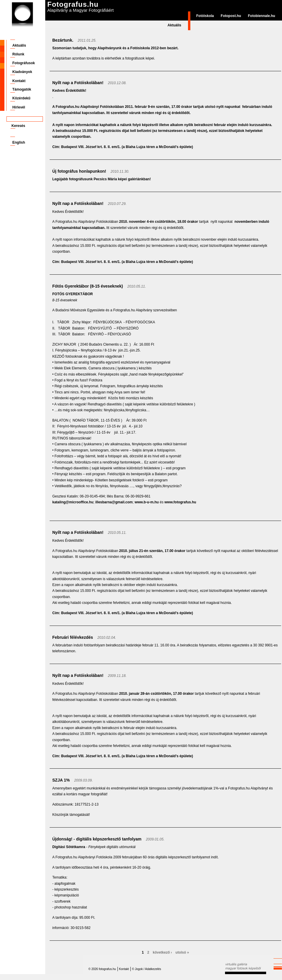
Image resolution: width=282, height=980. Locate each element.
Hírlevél (19, 107)
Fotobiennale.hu (262, 16)
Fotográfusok (24, 63)
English (19, 142)
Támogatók (22, 89)
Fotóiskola (205, 16)
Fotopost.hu (231, 16)
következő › (162, 952)
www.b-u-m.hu (147, 502)
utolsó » (182, 952)
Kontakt (19, 81)
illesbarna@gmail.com (114, 502)
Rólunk (18, 54)
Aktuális (174, 25)
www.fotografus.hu (180, 502)
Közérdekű (21, 98)
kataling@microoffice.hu (73, 502)
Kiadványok (22, 72)
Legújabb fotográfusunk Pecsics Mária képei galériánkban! (101, 179)
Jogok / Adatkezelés (148, 969)
